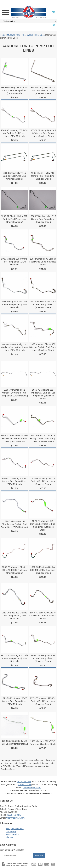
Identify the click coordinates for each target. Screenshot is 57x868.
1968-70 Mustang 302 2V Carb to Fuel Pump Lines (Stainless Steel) (43, 481)
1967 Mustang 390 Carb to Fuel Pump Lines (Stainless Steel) (43, 262)
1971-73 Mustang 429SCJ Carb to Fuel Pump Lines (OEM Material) (14, 701)
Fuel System (28, 35)
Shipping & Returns (15, 829)
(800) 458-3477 (24, 782)
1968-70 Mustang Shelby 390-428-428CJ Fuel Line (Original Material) (14, 570)
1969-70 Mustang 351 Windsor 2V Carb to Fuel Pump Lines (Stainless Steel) (43, 394)
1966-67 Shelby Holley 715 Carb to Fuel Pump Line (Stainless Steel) (43, 219)
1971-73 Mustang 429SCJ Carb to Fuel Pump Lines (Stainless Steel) (43, 701)
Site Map (10, 837)
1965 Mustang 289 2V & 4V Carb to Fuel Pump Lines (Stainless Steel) (43, 90)
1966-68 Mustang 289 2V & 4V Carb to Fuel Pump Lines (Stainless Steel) (43, 133)
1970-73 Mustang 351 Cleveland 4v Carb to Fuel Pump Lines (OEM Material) (14, 524)
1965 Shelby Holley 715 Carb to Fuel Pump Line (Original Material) (14, 176)
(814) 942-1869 (24, 785)
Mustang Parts (14, 35)
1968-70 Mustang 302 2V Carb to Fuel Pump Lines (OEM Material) (14, 481)
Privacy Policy (12, 834)
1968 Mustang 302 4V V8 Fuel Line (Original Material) (14, 742)
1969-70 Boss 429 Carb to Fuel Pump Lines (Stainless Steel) (43, 616)
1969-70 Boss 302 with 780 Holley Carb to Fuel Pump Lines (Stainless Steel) (43, 438)
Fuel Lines (40, 35)
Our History (11, 831)
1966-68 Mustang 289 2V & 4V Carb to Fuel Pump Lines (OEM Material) (14, 133)
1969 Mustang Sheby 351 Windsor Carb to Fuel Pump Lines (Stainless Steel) (43, 347)
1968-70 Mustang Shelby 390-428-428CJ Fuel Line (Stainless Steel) (43, 570)
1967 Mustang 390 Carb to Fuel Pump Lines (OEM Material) (14, 262)
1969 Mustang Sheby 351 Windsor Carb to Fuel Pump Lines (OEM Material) (14, 347)
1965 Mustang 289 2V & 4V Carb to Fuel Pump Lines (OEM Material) (14, 90)
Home (3, 35)
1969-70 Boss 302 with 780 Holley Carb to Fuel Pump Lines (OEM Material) (14, 438)
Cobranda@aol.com (32, 787)
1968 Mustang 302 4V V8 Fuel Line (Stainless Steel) (43, 742)
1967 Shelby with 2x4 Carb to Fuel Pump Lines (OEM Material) (14, 304)
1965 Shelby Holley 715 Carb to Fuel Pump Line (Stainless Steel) (43, 176)
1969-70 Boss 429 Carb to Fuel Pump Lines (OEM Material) (14, 616)
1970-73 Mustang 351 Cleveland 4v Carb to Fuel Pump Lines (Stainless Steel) (43, 525)
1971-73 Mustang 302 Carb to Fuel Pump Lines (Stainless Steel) (43, 658)
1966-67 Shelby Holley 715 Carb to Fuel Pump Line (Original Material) (14, 219)
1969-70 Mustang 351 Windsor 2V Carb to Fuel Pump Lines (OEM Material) (14, 393)
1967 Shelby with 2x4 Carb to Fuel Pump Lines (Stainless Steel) (43, 304)
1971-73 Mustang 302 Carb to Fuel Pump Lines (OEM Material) (14, 658)
